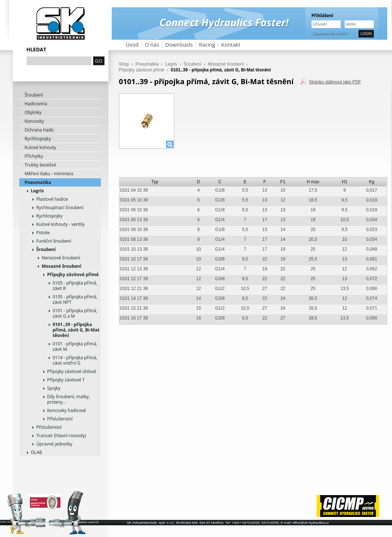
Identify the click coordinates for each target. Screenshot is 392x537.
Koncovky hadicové (67, 410)
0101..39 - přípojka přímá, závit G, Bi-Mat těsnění (76, 330)
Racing (207, 45)
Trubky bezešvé (41, 165)
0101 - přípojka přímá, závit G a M (75, 313)
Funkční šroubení (54, 241)
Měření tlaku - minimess (49, 174)
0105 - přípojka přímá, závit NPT (75, 299)
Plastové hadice (52, 199)
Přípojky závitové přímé (73, 275)
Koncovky (34, 121)
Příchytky (34, 156)
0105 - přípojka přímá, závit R (75, 286)
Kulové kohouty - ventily (61, 224)
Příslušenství (60, 419)
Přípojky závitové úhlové (72, 371)
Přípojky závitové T (66, 380)
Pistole (43, 233)
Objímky (33, 112)
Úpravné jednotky (54, 444)
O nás (152, 45)
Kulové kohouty (41, 147)
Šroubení (34, 95)
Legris (37, 191)
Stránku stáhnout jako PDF (335, 82)
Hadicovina (36, 104)
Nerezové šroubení (61, 258)
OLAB (37, 452)
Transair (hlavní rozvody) (61, 436)
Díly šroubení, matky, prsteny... (69, 399)
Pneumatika (38, 182)
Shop (124, 64)
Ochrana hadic (39, 130)
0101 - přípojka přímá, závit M (75, 346)
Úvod (132, 45)
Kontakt (231, 45)
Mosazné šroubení (62, 266)
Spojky (54, 388)
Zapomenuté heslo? (331, 34)
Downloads (179, 45)
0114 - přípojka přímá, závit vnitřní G (75, 360)
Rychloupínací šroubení (60, 207)
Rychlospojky (38, 139)
